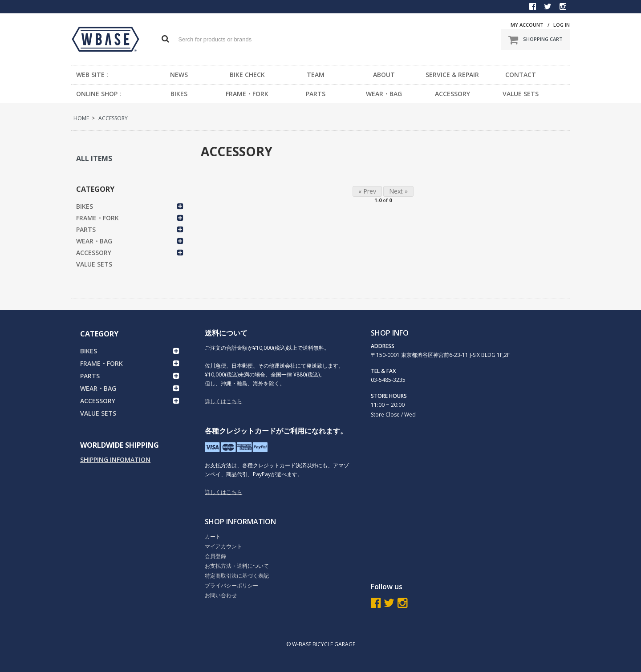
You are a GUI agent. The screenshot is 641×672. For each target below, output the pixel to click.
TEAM (316, 75)
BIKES (179, 94)
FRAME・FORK (247, 94)
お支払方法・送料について (237, 566)
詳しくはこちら (223, 401)
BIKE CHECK (247, 75)
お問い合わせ (221, 595)
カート (213, 536)
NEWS (179, 75)
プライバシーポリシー (231, 585)
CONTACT (521, 75)
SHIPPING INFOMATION (115, 459)
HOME (81, 118)
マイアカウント (223, 546)
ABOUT (384, 75)
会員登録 (215, 556)
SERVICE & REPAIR (452, 75)
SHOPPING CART (536, 40)
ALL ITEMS (94, 158)
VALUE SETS (521, 94)
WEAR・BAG (384, 94)
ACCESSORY (452, 94)
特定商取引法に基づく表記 (237, 576)
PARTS (316, 94)
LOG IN (562, 25)
